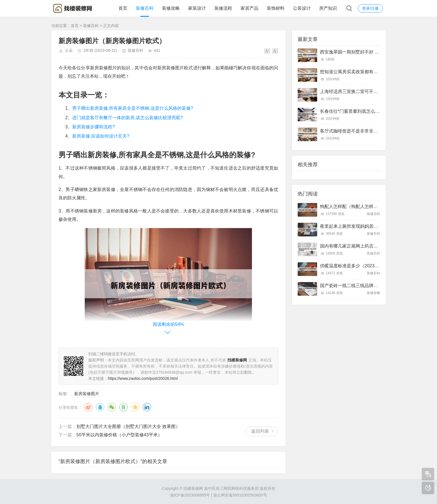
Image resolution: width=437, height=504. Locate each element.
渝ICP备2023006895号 (190, 495)
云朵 (69, 50)
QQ (100, 407)
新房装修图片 (87, 394)
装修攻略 (171, 8)
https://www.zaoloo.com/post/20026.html (143, 378)
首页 (123, 8)
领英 (147, 407)
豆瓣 (123, 407)
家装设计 (197, 8)
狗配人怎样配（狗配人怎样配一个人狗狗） (362, 206)
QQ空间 (135, 407)
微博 (88, 407)
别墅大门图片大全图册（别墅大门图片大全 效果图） (128, 426)
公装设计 (302, 8)
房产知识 (328, 8)
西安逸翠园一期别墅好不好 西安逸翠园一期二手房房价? (375, 52)
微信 (112, 407)
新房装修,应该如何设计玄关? (101, 136)
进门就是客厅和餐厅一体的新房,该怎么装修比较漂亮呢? (128, 118)
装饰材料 (276, 8)
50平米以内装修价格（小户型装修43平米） (119, 435)
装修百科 (145, 8)
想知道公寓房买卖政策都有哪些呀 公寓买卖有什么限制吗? (377, 72)
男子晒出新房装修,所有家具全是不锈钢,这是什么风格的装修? (133, 108)
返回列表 (260, 431)
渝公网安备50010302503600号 (240, 495)
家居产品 (249, 8)
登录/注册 (370, 8)
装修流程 (223, 8)
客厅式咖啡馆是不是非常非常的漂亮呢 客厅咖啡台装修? (375, 131)
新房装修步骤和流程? (94, 127)
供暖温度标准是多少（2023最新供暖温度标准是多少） (374, 266)
